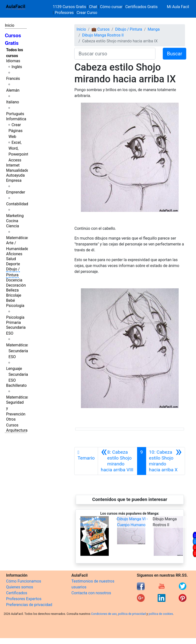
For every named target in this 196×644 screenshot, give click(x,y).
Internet (13, 165)
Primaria (13, 322)
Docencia (14, 280)
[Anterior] (118, 461)
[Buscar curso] (115, 54)
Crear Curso (87, 13)
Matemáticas (18, 238)
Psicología (15, 306)
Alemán (13, 90)
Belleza (12, 290)
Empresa (14, 180)
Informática (16, 119)
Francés (13, 79)
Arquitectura (17, 430)
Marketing (15, 216)
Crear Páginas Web (16, 131)
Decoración (16, 285)
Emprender (16, 192)
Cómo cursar (111, 7)
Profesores (64, 13)
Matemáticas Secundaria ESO (18, 351)
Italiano (13, 102)
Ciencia (13, 226)
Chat (93, 7)
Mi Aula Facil (178, 7)
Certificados (17, 593)
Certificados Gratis (142, 7)
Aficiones (14, 254)
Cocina (12, 221)
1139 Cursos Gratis (70, 7)
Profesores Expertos (24, 599)
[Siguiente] (165, 461)
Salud (11, 259)
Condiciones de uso (104, 614)
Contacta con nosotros (91, 593)
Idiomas (13, 61)
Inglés (17, 67)
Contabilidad (17, 204)
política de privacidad (132, 614)
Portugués (15, 114)
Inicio (10, 25)
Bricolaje (14, 295)
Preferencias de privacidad (29, 605)
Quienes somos (20, 587)
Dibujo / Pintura (129, 29)
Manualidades (18, 170)
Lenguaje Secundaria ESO (17, 374)
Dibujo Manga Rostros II (103, 35)
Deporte (13, 264)
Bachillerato (16, 385)
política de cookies (161, 614)
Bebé (11, 300)
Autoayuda (15, 175)
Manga (154, 29)
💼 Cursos (100, 29)
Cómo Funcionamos (24, 581)
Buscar (174, 54)
